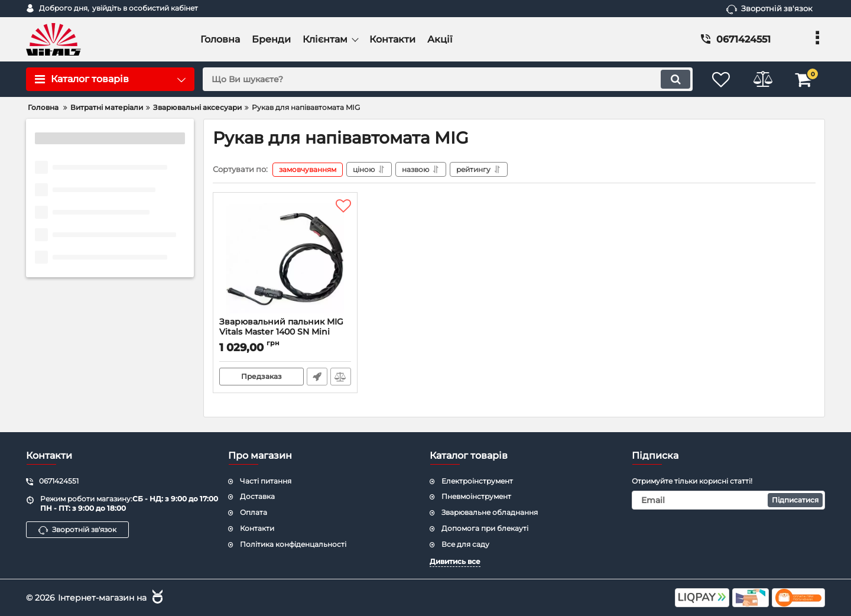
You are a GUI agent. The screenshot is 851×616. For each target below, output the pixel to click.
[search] (448, 79)
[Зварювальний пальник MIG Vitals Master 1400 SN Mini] (285, 258)
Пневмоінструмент (476, 496)
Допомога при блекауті (485, 528)
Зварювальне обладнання (490, 512)
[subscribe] (729, 500)
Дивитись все (455, 561)
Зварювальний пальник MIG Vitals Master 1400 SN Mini (285, 332)
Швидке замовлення (317, 377)
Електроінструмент (477, 481)
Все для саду (465, 544)
